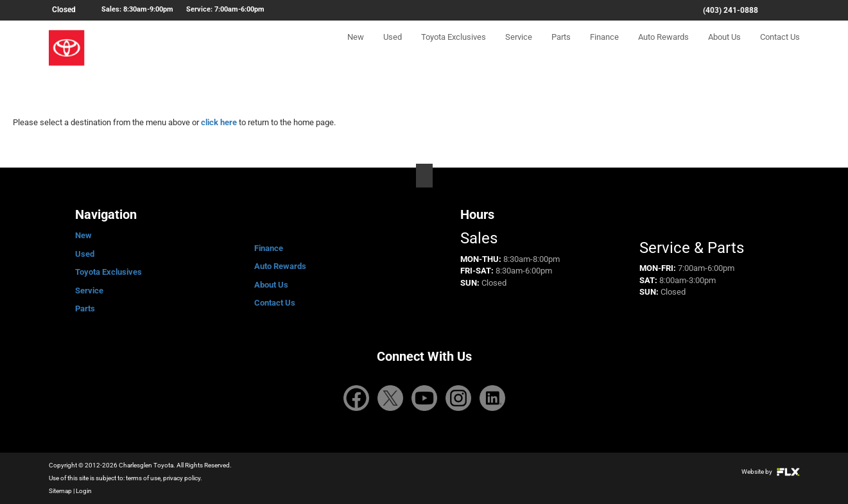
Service (519, 49)
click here (219, 122)
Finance (604, 49)
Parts (561, 49)
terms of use (143, 478)
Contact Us (780, 49)
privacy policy (182, 478)
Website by (771, 472)
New (356, 49)
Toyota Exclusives (454, 49)
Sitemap (60, 491)
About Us (724, 49)
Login (84, 491)
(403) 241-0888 (731, 10)
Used (393, 49)
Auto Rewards (663, 49)
